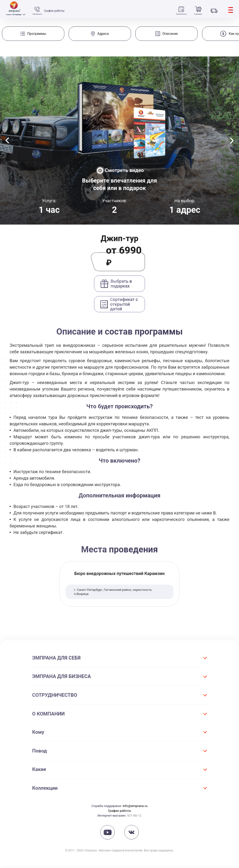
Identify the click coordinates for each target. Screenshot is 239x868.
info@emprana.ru (135, 808)
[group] (33, 34)
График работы (54, 11)
